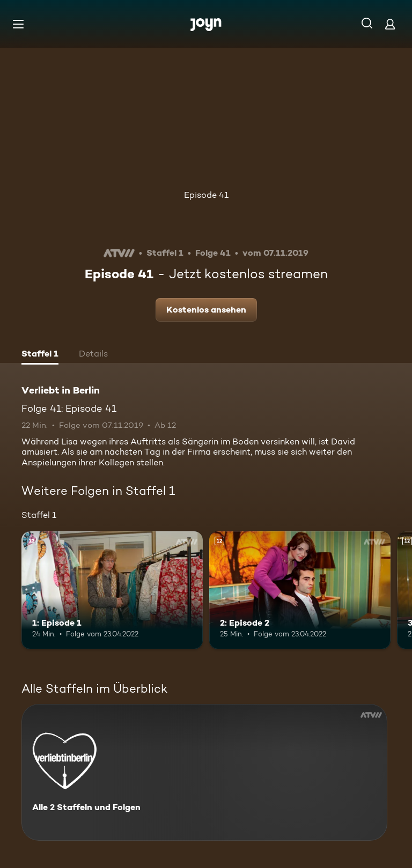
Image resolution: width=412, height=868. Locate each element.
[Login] (390, 24)
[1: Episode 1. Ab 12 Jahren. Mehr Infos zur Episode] (112, 590)
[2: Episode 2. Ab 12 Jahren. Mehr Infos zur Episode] (300, 590)
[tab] (40, 355)
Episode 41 (206, 195)
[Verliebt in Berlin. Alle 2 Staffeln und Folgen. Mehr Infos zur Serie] (204, 772)
